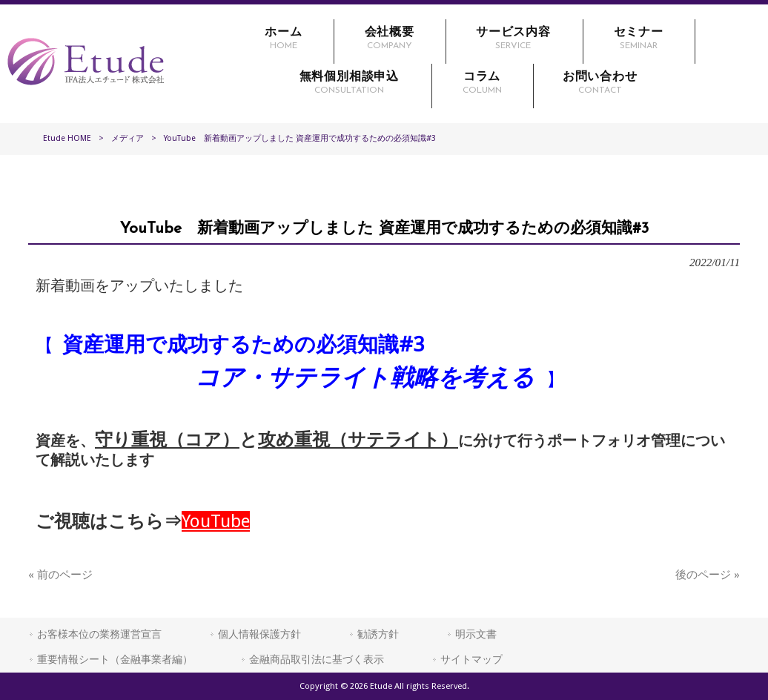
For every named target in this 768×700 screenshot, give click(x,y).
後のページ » (708, 575)
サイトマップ (471, 659)
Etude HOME (67, 138)
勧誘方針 (378, 634)
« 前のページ (60, 575)
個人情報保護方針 (259, 634)
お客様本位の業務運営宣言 (99, 634)
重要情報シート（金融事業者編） (115, 659)
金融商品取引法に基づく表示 (317, 659)
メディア (128, 138)
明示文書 (476, 634)
